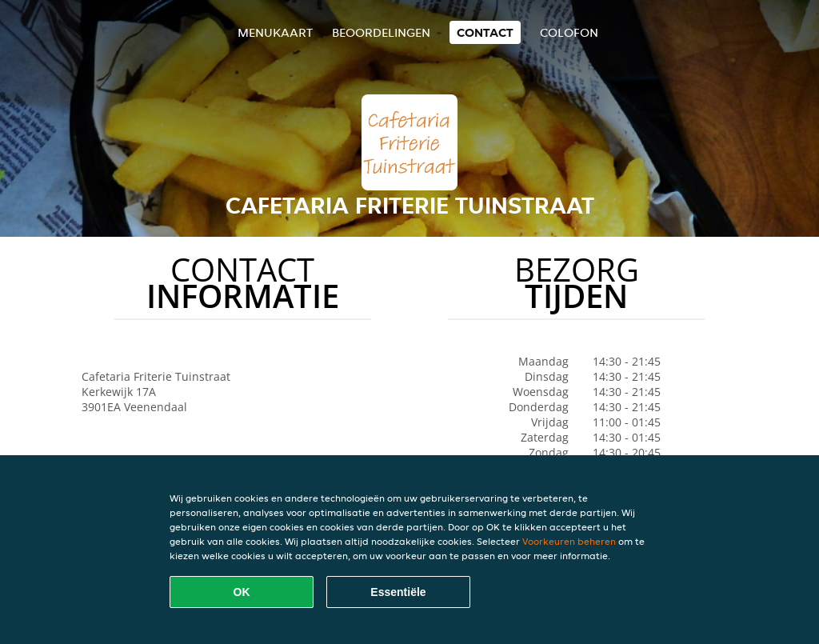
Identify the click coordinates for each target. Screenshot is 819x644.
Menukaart (275, 32)
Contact (485, 32)
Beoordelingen (381, 32)
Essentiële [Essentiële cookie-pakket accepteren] (398, 592)
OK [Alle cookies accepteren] (242, 592)
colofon (569, 32)
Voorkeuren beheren (569, 541)
